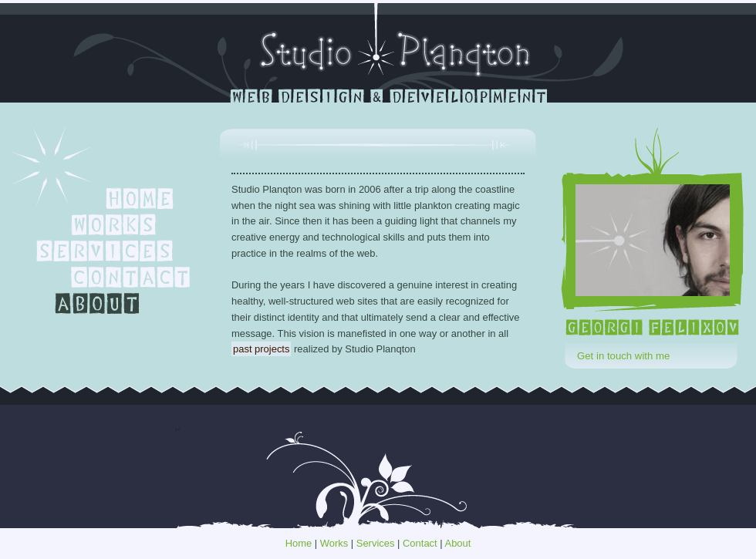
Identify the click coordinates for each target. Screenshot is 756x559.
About (458, 543)
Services (376, 543)
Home (299, 543)
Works (334, 543)
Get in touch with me (623, 356)
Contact (420, 543)
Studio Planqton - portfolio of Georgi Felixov (378, 51)
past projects (261, 349)
